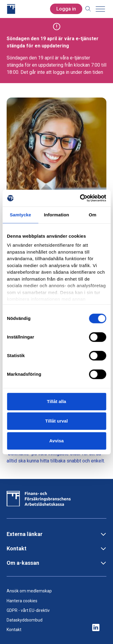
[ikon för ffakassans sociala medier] (96, 628)
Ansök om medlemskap (29, 591)
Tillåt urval (56, 421)
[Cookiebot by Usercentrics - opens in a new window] (80, 198)
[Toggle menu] (100, 9)
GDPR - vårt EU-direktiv (28, 610)
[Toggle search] (88, 9)
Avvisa (57, 441)
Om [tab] (93, 215)
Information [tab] (57, 215)
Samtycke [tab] (20, 215)
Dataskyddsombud (25, 620)
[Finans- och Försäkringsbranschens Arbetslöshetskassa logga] (28, 9)
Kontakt (14, 630)
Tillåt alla (57, 401)
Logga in (66, 9)
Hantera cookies (22, 601)
